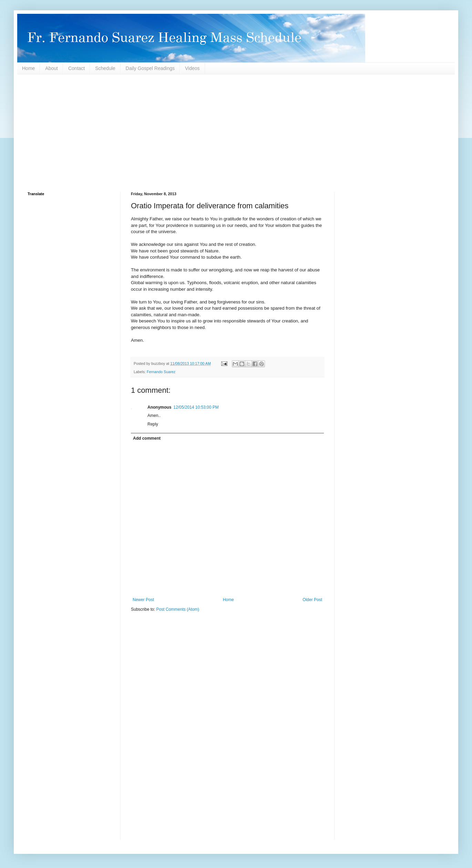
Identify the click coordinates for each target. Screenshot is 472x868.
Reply (153, 424)
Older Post (312, 600)
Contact (76, 68)
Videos (192, 68)
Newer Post (143, 600)
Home (28, 68)
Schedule (105, 68)
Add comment (147, 438)
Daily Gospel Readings (150, 68)
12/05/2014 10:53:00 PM (196, 407)
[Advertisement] (234, 133)
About (52, 68)
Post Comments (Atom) (178, 609)
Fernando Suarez (161, 372)
